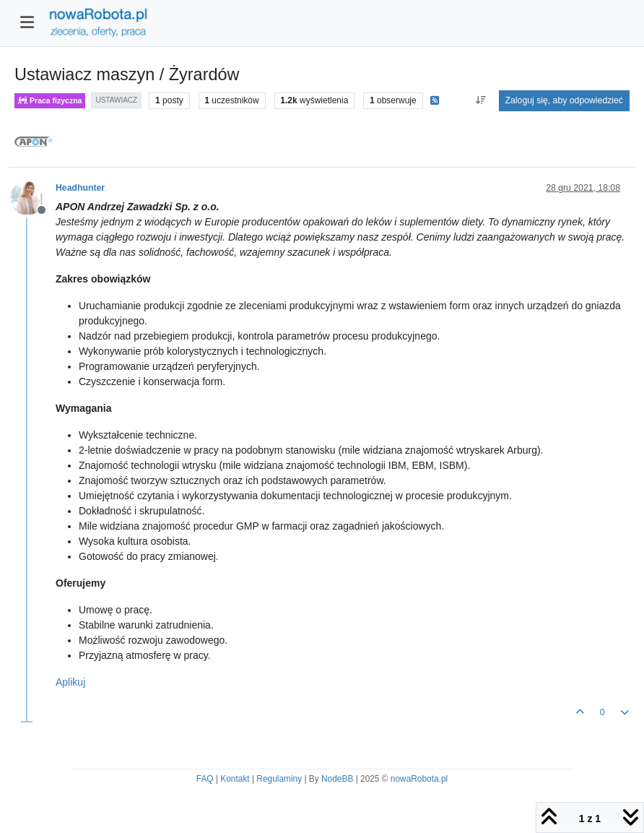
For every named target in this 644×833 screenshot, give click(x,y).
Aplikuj (70, 682)
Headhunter (80, 188)
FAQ (205, 779)
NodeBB (337, 779)
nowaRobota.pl (419, 779)
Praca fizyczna (50, 101)
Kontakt (235, 779)
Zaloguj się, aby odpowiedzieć (564, 100)
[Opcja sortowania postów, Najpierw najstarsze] (480, 100)
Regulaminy (279, 779)
